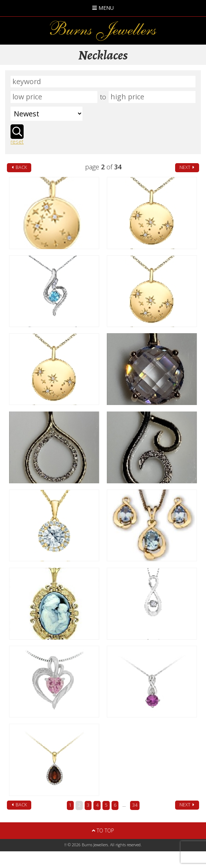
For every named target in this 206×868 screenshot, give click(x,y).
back (19, 167)
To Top (103, 830)
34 (135, 805)
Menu (103, 8)
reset (17, 142)
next (187, 167)
